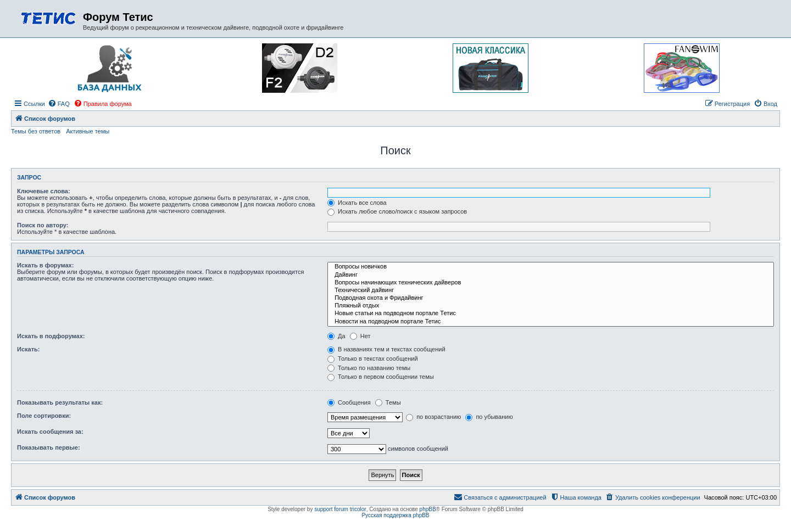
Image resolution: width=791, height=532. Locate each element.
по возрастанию (433, 417)
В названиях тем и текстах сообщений (386, 349)
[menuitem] (59, 104)
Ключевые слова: (44, 191)
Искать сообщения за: (50, 432)
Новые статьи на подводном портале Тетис (551, 313)
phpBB (428, 509)
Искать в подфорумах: (51, 336)
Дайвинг (551, 275)
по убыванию (489, 417)
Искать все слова (357, 203)
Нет (360, 336)
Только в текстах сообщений (373, 359)
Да (336, 336)
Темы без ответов (36, 131)
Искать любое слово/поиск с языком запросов (397, 211)
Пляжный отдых (551, 306)
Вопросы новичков (551, 267)
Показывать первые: (49, 447)
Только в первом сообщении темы (381, 377)
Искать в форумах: (45, 265)
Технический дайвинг (551, 290)
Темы (388, 402)
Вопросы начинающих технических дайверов (551, 283)
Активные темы (88, 131)
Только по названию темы (369, 368)
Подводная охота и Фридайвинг (551, 298)
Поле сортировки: (44, 416)
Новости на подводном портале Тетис (551, 322)
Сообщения (349, 402)
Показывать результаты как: (60, 402)
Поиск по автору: (43, 225)
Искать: (28, 349)
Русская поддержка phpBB (395, 515)
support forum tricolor (340, 509)
